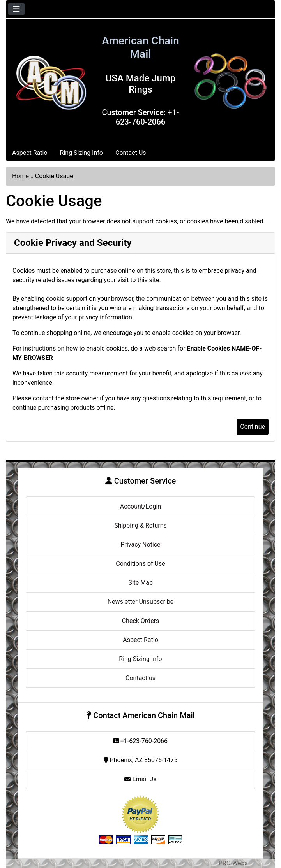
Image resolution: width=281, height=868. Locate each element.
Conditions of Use (140, 564)
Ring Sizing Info (81, 153)
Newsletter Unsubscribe (141, 602)
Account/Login (140, 506)
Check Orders (141, 621)
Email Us (140, 779)
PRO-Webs (233, 863)
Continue (253, 427)
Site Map (140, 583)
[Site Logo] (51, 82)
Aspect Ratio (30, 153)
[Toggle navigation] (16, 9)
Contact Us (131, 153)
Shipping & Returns (140, 525)
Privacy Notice (140, 544)
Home (20, 176)
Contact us (140, 678)
